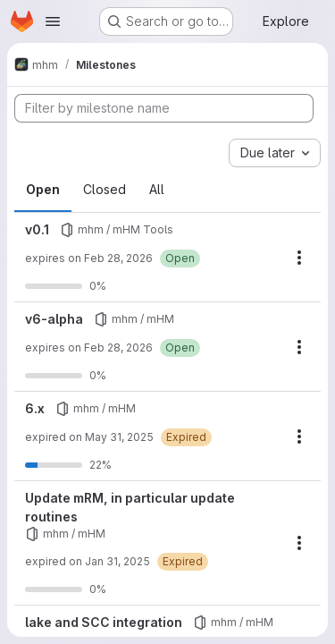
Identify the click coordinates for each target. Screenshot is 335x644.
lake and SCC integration (104, 622)
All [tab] (157, 189)
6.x (35, 408)
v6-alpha (54, 319)
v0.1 (37, 229)
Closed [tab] (105, 189)
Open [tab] (43, 189)
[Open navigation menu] (53, 21)
